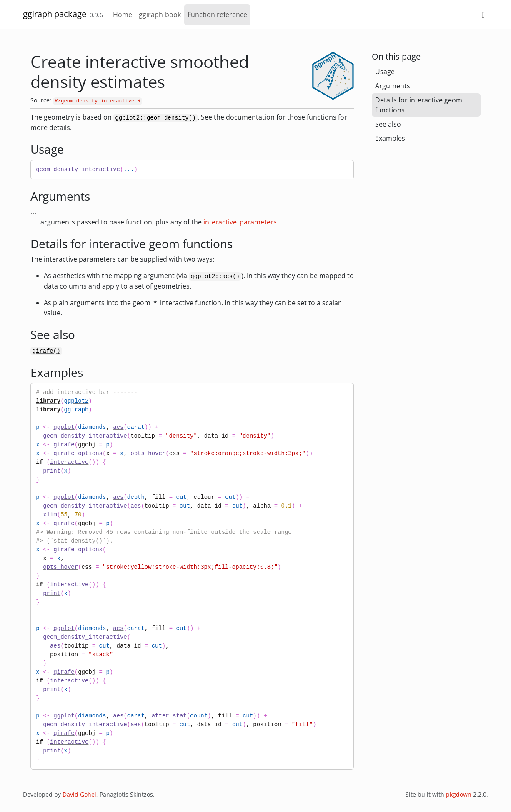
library (48, 401)
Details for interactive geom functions (419, 105)
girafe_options (78, 453)
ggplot (64, 427)
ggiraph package (55, 14)
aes (118, 427)
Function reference (217, 15)
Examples (390, 138)
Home (123, 15)
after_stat (169, 716)
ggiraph (76, 410)
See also (388, 124)
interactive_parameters (240, 222)
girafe (64, 445)
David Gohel (79, 794)
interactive (69, 462)
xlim (50, 515)
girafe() (46, 351)
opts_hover (148, 453)
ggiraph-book (160, 15)
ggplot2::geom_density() (155, 118)
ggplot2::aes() (215, 276)
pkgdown (459, 794)
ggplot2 (76, 401)
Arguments (393, 86)
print (52, 471)
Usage (385, 72)
